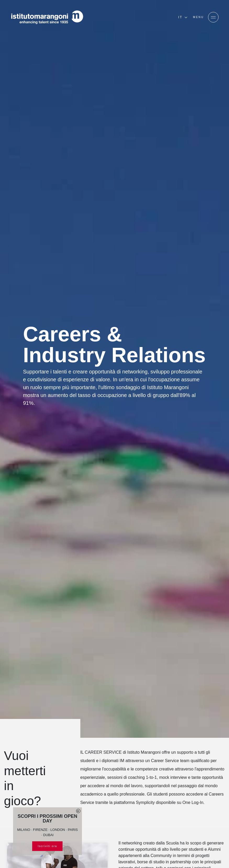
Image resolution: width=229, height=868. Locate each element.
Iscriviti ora (47, 846)
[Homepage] (47, 17)
